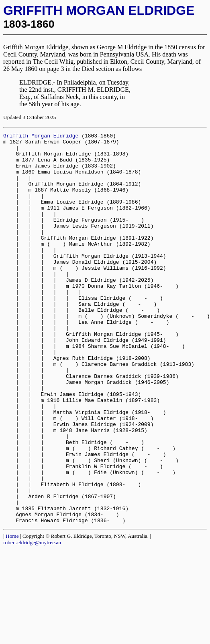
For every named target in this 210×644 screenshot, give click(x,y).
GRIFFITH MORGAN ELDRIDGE (99, 10)
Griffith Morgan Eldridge (41, 137)
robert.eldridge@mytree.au (32, 621)
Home (12, 614)
